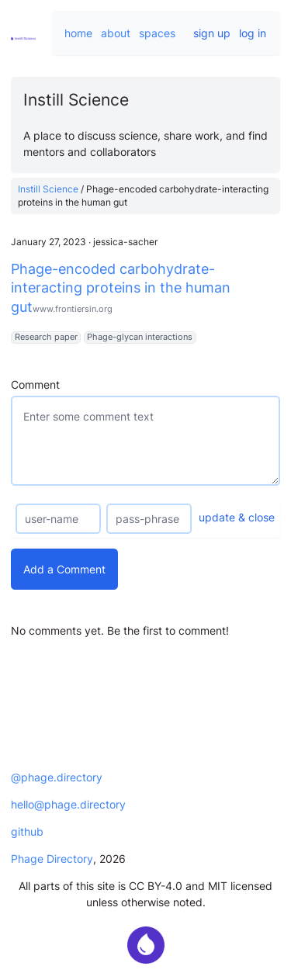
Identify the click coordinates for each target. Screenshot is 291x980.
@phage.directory (57, 777)
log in (253, 33)
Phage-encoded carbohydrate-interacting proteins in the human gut (121, 288)
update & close (237, 517)
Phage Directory (52, 859)
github (27, 831)
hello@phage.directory (68, 804)
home (78, 33)
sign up (212, 33)
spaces (157, 33)
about (116, 33)
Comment (35, 384)
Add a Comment (64, 569)
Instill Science (48, 189)
